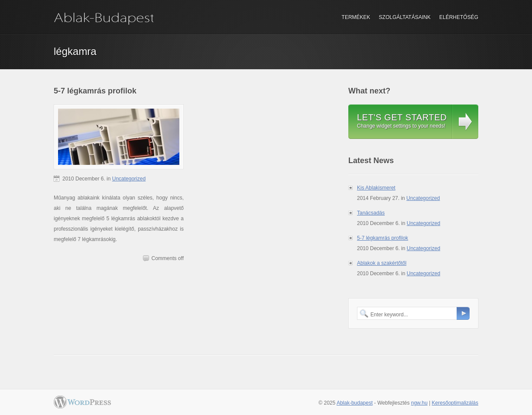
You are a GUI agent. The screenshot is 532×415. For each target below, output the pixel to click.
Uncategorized (129, 179)
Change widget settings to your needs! (402, 121)
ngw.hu (419, 403)
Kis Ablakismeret (376, 188)
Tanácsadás (371, 213)
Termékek (356, 17)
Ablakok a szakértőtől (382, 263)
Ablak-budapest (355, 403)
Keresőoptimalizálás (455, 403)
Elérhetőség (459, 17)
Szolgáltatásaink (405, 17)
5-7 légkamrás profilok (95, 91)
